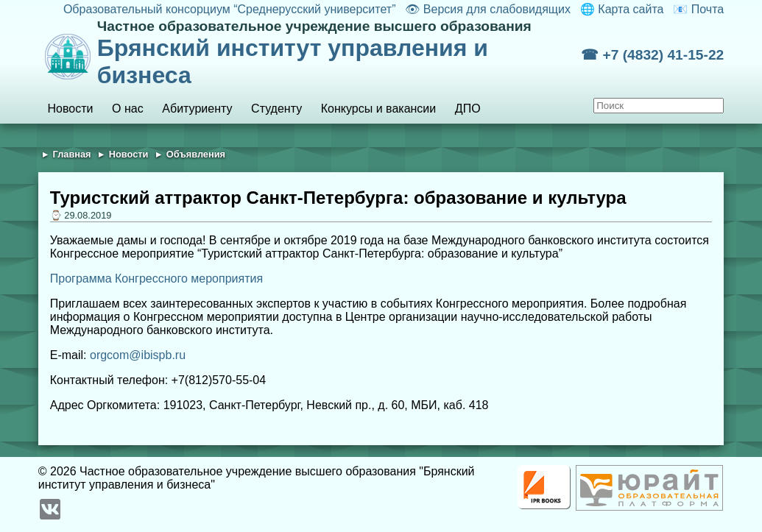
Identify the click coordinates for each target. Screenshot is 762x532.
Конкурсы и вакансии (378, 109)
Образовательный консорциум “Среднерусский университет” (230, 9)
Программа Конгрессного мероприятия (156, 279)
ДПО (468, 109)
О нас (128, 109)
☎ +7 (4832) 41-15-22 (652, 55)
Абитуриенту (197, 109)
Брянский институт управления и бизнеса (339, 53)
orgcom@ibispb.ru (138, 355)
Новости (71, 109)
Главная (72, 154)
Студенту (276, 109)
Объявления (196, 154)
